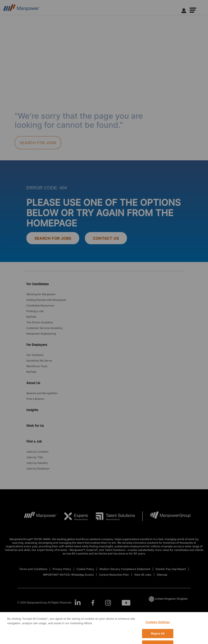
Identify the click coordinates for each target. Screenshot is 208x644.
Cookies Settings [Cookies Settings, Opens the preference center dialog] (158, 628)
